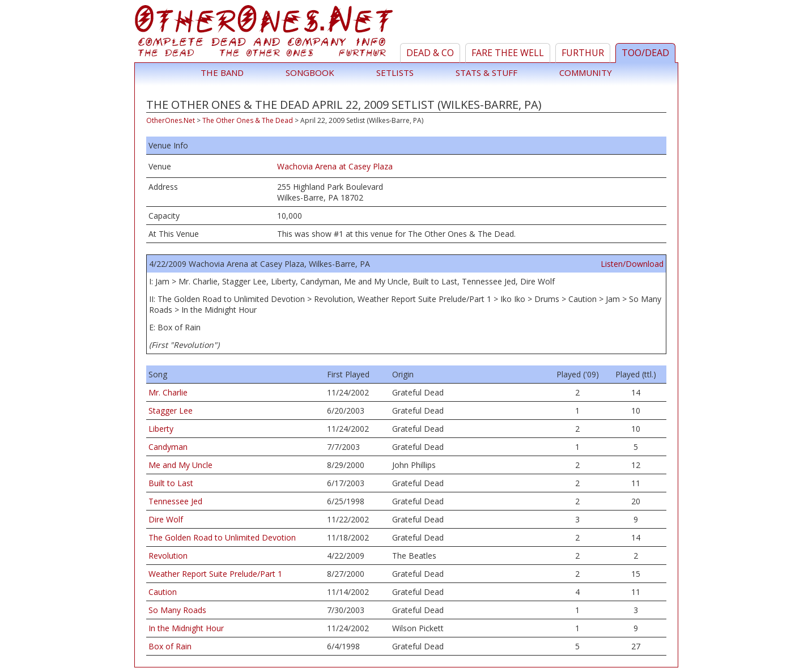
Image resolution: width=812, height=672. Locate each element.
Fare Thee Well (508, 53)
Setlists (395, 73)
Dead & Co (430, 53)
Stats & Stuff (486, 73)
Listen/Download (632, 264)
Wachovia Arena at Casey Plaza (335, 166)
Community (586, 73)
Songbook (310, 73)
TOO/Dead (645, 53)
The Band (222, 73)
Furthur (583, 53)
